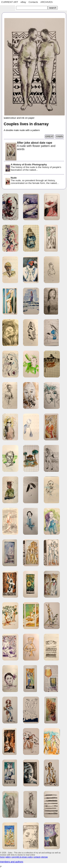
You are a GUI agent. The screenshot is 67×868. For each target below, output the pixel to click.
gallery (8, 857)
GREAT (49, 136)
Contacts (33, 2)
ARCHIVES (46, 2)
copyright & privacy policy (22, 857)
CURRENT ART (10, 2)
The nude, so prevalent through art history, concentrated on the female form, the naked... (32, 181)
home (2, 857)
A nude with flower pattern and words (30, 146)
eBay (23, 2)
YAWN (59, 136)
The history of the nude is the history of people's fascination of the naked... (33, 167)
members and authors (12, 862)
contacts (37, 857)
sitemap (44, 857)
